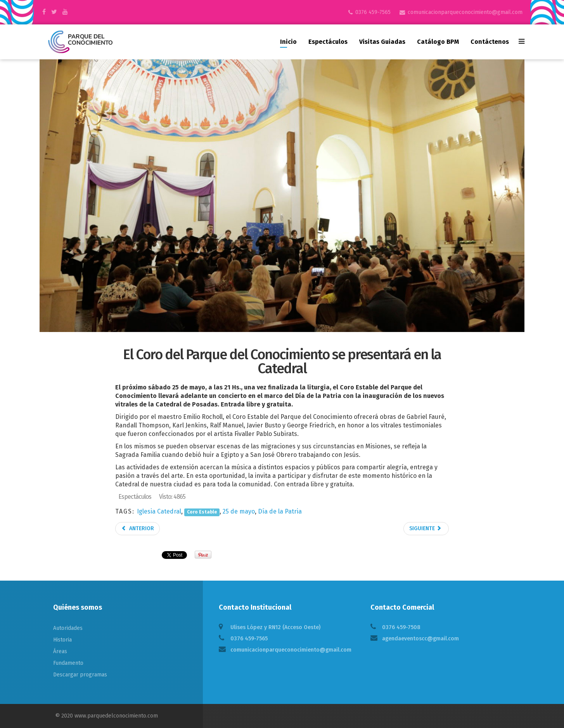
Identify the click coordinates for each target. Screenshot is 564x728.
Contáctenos (490, 42)
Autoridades (68, 628)
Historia (62, 640)
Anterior (138, 528)
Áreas (60, 651)
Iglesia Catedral (159, 511)
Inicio (288, 42)
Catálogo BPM (438, 42)
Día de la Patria (280, 511)
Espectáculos (328, 42)
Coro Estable (202, 512)
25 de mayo (239, 511)
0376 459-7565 (373, 12)
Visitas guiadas (382, 42)
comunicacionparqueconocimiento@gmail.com (465, 12)
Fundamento (68, 663)
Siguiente (426, 528)
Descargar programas (80, 675)
